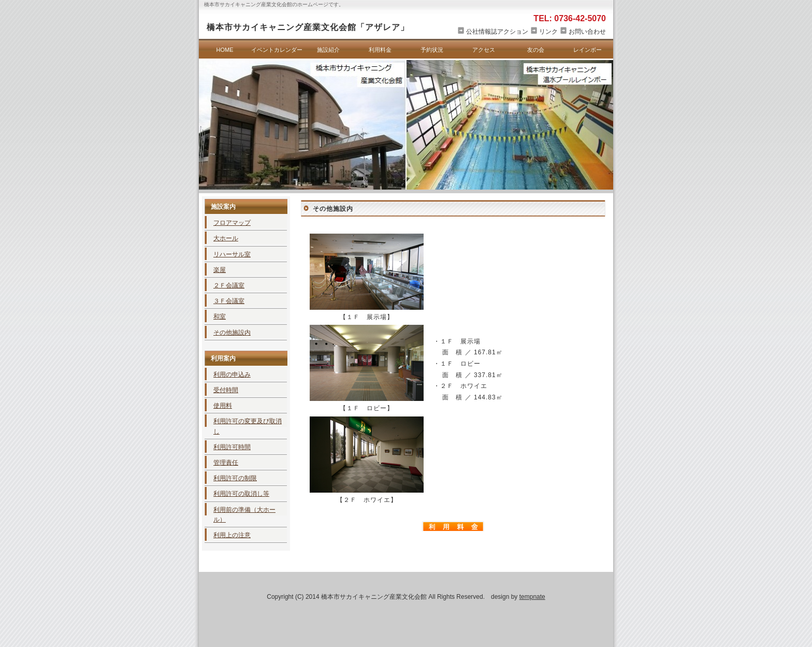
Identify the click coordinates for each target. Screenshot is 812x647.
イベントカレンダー (277, 50)
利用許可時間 (232, 447)
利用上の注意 (232, 535)
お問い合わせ (587, 32)
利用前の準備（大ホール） (244, 515)
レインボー (588, 50)
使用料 (223, 406)
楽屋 (220, 270)
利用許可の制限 (235, 478)
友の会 (536, 50)
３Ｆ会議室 (229, 301)
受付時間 (226, 390)
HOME (225, 50)
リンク (548, 32)
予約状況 (432, 50)
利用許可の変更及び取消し (248, 426)
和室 (220, 317)
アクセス (484, 50)
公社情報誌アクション (497, 32)
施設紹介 (328, 50)
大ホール (226, 238)
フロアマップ (232, 223)
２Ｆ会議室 (229, 285)
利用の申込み (232, 375)
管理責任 (226, 463)
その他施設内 (232, 333)
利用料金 (380, 50)
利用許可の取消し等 (241, 494)
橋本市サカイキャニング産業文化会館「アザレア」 (308, 27)
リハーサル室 (232, 254)
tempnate (532, 597)
